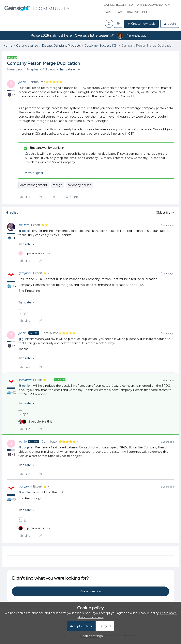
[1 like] (34, 253)
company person (79, 185)
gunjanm (25, 273)
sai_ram (24, 225)
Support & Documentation (149, 5)
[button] (4, 24)
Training (133, 12)
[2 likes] (35, 422)
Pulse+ (147, 12)
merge (57, 185)
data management (34, 185)
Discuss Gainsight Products (61, 46)
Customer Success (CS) (101, 46)
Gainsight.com (115, 5)
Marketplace (114, 12)
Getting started (27, 46)
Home (8, 46)
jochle (23, 82)
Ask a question (91, 591)
